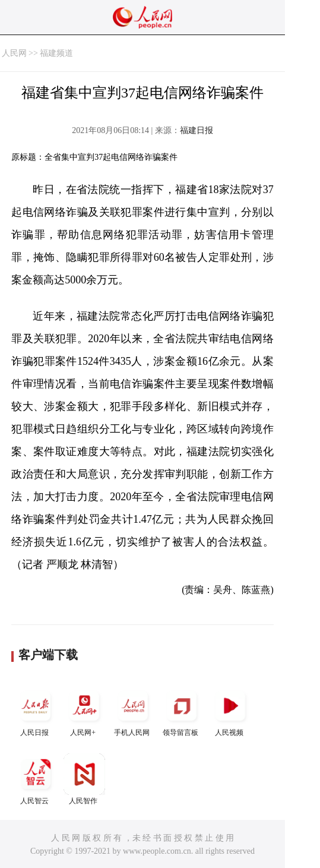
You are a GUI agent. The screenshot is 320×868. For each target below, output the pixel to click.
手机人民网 (133, 711)
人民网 (14, 53)
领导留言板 (182, 711)
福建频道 (56, 53)
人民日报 (36, 711)
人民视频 (230, 711)
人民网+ (84, 711)
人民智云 (36, 779)
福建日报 (197, 130)
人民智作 (84, 779)
